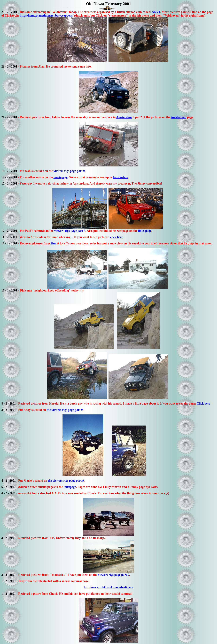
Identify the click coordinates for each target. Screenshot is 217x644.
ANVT (156, 12)
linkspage (70, 487)
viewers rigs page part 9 (69, 171)
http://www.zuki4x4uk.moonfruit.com (108, 587)
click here (117, 237)
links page (145, 231)
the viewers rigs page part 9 (65, 410)
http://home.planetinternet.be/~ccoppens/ (47, 16)
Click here (203, 404)
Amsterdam (124, 117)
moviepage (60, 177)
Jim (53, 243)
